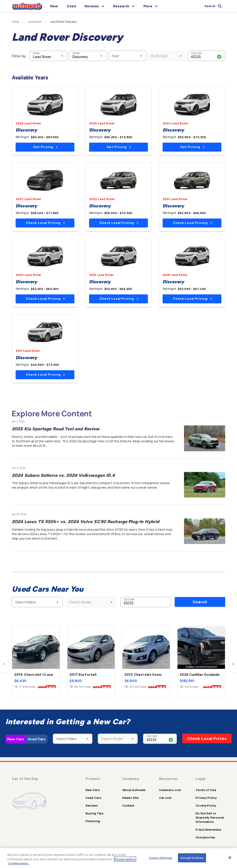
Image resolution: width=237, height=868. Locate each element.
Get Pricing (45, 147)
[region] (118, 858)
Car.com (165, 798)
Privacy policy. (125, 859)
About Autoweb (134, 790)
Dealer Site (131, 798)
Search (200, 602)
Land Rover (35, 22)
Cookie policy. (19, 863)
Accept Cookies (192, 858)
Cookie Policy (206, 805)
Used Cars (37, 739)
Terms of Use (206, 790)
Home (15, 22)
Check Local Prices (207, 739)
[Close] (230, 858)
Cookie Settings (160, 858)
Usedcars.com (170, 790)
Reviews (92, 805)
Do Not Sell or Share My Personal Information (210, 817)
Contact (128, 805)
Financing (93, 821)
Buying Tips (95, 813)
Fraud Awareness (208, 830)
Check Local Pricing (45, 223)
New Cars (16, 739)
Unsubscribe (205, 837)
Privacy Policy (206, 798)
